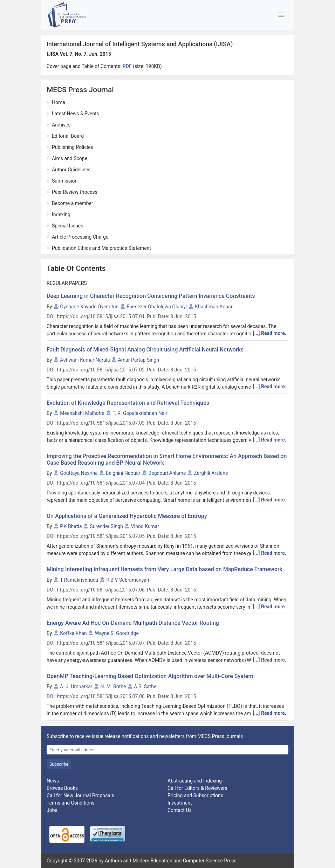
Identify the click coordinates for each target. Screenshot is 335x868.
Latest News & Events (76, 114)
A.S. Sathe (145, 686)
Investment (180, 803)
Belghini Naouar (123, 473)
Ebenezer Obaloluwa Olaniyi (157, 307)
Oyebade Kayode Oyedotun (89, 307)
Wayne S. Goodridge (117, 633)
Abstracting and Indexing (195, 781)
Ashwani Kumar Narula (85, 360)
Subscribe (59, 764)
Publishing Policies (73, 147)
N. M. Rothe (113, 686)
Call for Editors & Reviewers (197, 788)
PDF (128, 66)
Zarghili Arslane (211, 473)
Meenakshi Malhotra (82, 413)
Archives (61, 125)
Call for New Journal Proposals (80, 795)
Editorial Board (68, 136)
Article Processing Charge (80, 237)
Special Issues (67, 226)
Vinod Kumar (145, 526)
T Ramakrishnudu (79, 580)
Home (59, 102)
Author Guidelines (71, 170)
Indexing (61, 214)
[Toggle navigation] (281, 15)
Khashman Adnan (214, 307)
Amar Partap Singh (139, 360)
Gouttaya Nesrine (79, 473)
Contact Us (180, 810)
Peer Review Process (75, 192)
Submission (65, 181)
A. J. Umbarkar (76, 686)
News (53, 781)
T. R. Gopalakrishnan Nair (140, 413)
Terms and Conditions (71, 803)
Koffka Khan (73, 633)
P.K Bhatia (71, 526)
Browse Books (62, 788)
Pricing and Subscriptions (195, 795)
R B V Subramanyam (128, 580)
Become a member (73, 203)
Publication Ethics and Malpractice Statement (101, 248)
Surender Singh (107, 526)
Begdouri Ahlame (167, 473)
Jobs (52, 810)
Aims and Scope (70, 158)
